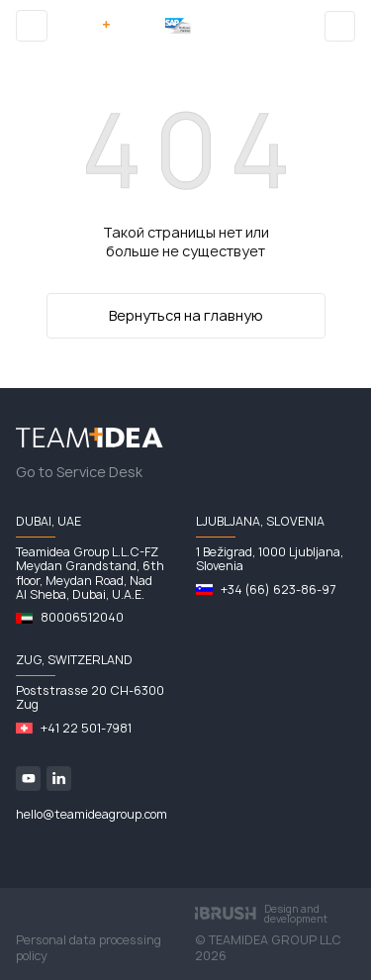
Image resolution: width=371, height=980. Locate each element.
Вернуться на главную (186, 315)
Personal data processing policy (89, 948)
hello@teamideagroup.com (92, 815)
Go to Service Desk (79, 472)
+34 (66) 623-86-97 (278, 590)
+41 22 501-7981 (86, 729)
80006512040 (82, 618)
